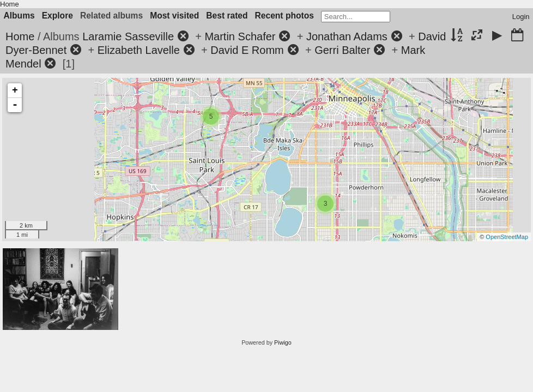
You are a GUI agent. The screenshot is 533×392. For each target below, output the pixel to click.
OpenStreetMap (507, 237)
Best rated (227, 16)
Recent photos (284, 16)
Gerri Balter (342, 50)
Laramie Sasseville (128, 36)
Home (10, 4)
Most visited (174, 16)
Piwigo (283, 342)
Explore (57, 16)
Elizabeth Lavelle (139, 50)
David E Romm (247, 50)
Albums (19, 16)
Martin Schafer (240, 36)
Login (521, 17)
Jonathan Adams (347, 36)
